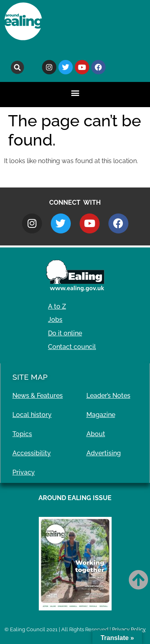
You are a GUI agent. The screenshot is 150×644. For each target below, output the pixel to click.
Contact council (72, 347)
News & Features (38, 396)
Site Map (30, 377)
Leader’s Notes (108, 396)
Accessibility (32, 453)
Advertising (104, 453)
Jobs (55, 320)
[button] (17, 67)
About (96, 434)
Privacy (24, 472)
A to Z (57, 306)
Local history (32, 415)
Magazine (101, 415)
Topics (22, 434)
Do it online (65, 333)
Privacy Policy (129, 629)
